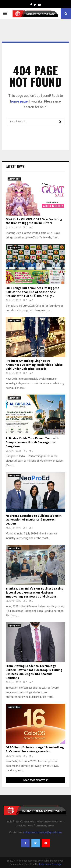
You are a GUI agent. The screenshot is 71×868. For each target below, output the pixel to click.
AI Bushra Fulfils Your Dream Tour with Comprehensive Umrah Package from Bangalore (32, 442)
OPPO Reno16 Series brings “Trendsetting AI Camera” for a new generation (35, 749)
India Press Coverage (50, 864)
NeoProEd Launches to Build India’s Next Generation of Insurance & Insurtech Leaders (34, 520)
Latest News (15, 166)
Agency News (14, 179)
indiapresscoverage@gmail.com (43, 832)
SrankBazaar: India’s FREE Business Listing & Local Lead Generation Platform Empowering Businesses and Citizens (35, 593)
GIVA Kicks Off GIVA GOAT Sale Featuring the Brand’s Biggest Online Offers (34, 221)
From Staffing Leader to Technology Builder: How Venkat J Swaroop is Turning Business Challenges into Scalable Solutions (34, 672)
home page (19, 101)
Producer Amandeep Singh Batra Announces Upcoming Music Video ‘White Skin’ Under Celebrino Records (34, 365)
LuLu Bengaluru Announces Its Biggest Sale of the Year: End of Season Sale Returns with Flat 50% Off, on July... (32, 292)
